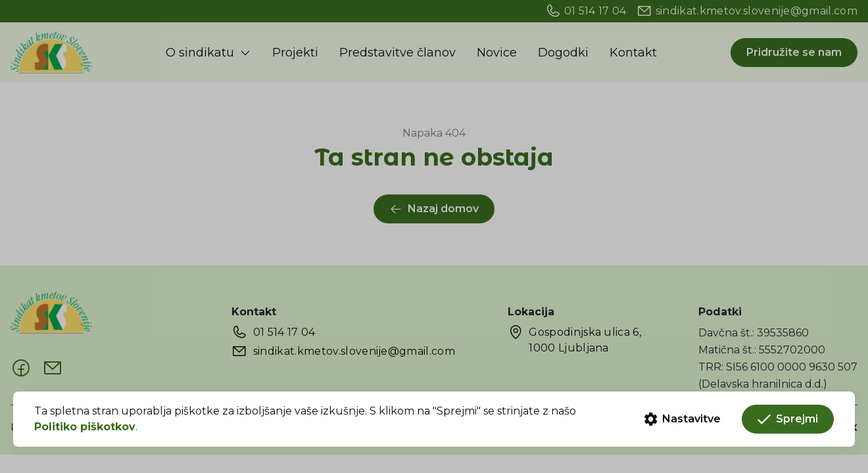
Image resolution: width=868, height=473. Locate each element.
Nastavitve (683, 419)
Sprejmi (788, 419)
